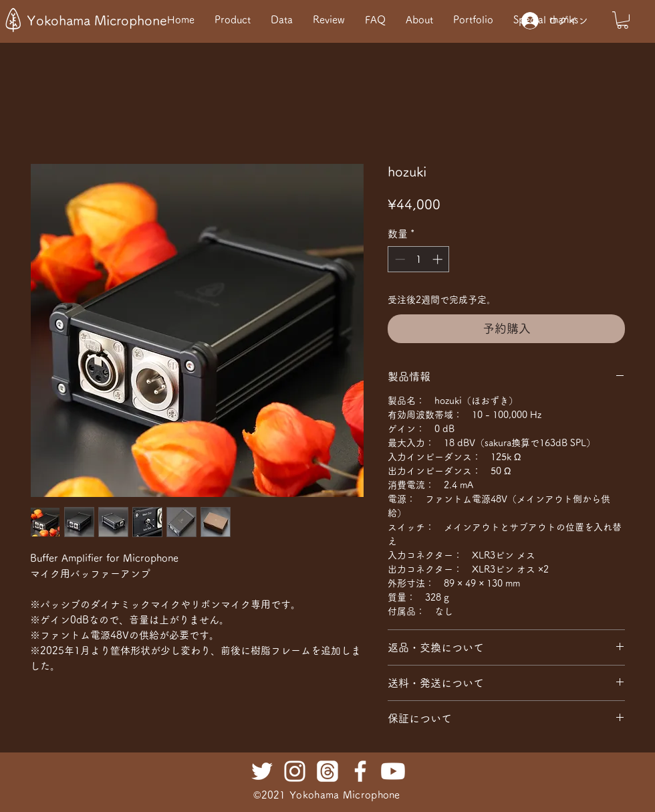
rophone (381, 795)
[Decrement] (399, 259)
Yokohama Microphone (97, 20)
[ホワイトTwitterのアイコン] (262, 771)
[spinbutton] (419, 259)
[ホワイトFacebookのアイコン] (360, 771)
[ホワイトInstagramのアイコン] (295, 771)
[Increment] (439, 259)
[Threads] (327, 771)
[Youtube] (393, 771)
